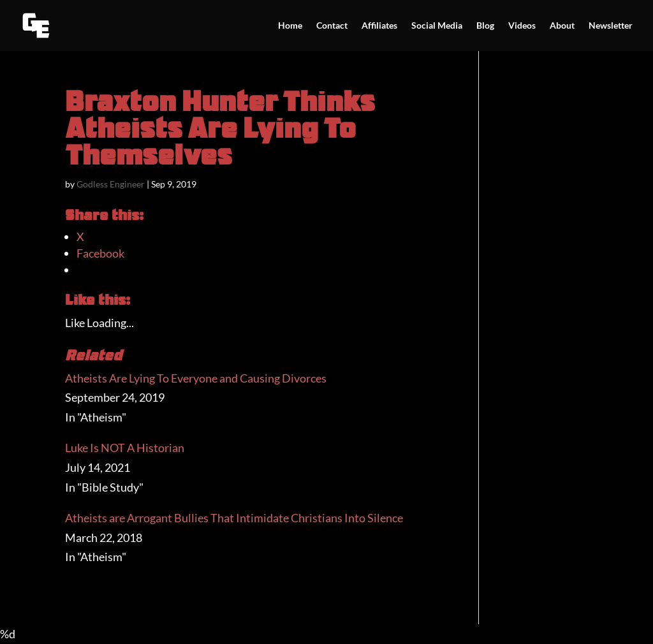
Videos (522, 26)
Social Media (437, 26)
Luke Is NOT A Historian (125, 448)
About (562, 26)
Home (290, 26)
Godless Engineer (111, 184)
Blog (485, 26)
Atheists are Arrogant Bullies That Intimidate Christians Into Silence (234, 518)
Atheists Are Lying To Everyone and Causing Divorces (196, 378)
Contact (332, 26)
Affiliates (379, 26)
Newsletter (611, 26)
